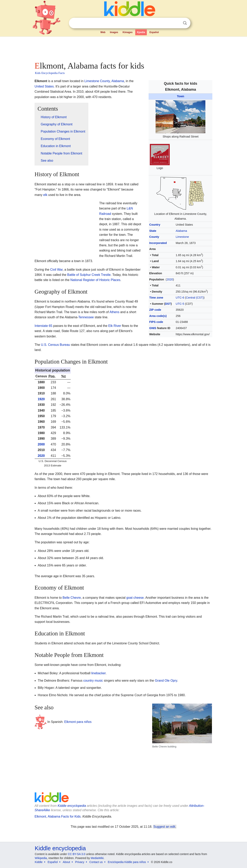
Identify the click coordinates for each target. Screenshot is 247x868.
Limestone (182, 237)
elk (45, 195)
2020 (170, 279)
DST (168, 304)
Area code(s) (158, 316)
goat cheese (135, 598)
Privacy (80, 862)
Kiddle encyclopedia (60, 848)
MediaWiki (97, 858)
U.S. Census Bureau (56, 345)
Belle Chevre (72, 598)
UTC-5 (180, 304)
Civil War (56, 270)
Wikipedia (41, 858)
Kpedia (141, 32)
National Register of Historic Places (95, 280)
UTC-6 (180, 298)
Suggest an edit (164, 827)
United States (44, 86)
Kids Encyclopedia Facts (50, 73)
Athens (114, 312)
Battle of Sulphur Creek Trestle (89, 275)
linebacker (98, 673)
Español (154, 32)
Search (185, 23)
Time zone (156, 298)
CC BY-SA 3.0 (76, 854)
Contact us (96, 862)
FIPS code (156, 322)
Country (155, 225)
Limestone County (97, 81)
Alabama (181, 231)
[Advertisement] (123, 48)
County (154, 237)
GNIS (153, 328)
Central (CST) (195, 298)
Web (103, 32)
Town (181, 96)
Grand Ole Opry (166, 681)
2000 (41, 444)
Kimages (127, 32)
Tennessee (86, 317)
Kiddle (39, 862)
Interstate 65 (44, 326)
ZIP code (155, 310)
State (153, 231)
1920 (41, 399)
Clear (177, 23)
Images (114, 32)
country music (93, 681)
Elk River (115, 326)
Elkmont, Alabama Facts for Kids (58, 816)
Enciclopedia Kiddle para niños (127, 862)
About (66, 862)
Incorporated (158, 243)
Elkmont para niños (78, 722)
